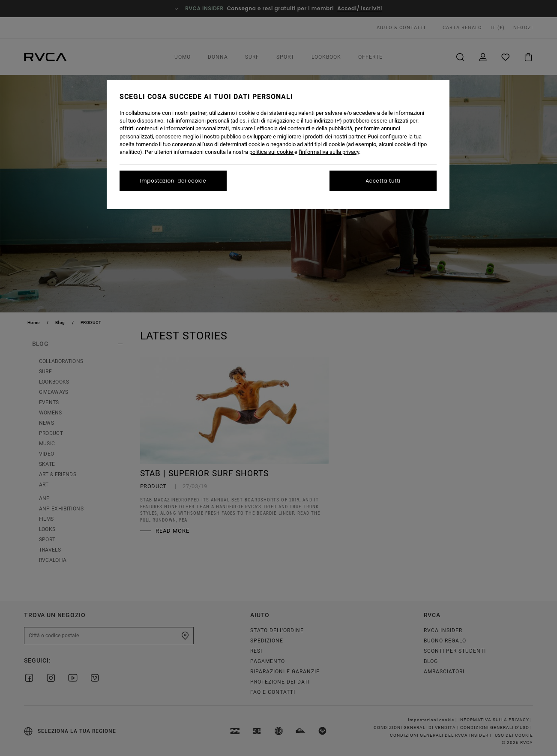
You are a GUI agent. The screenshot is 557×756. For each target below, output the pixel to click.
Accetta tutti (383, 181)
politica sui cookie (272, 152)
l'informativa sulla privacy (329, 152)
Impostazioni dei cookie (173, 181)
